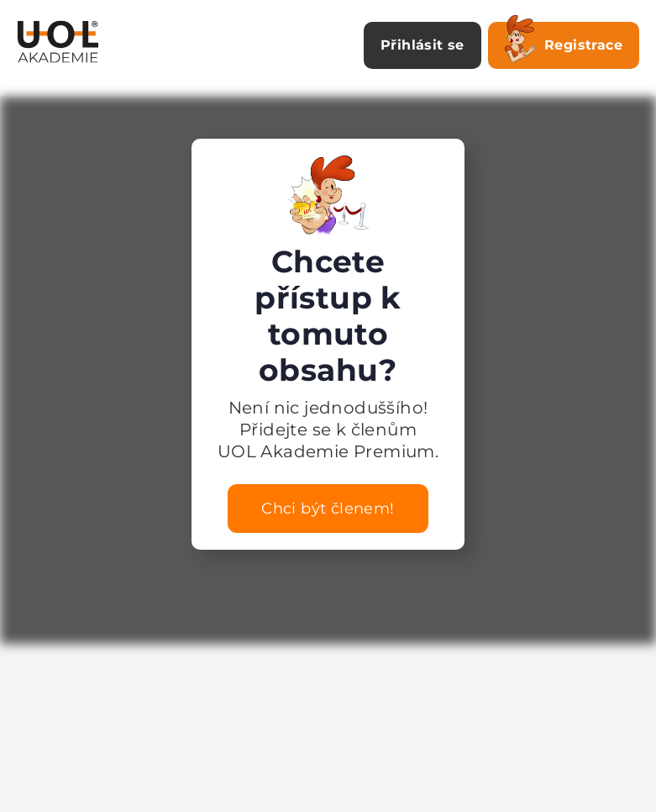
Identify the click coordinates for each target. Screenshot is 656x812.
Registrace (564, 42)
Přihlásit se (422, 45)
